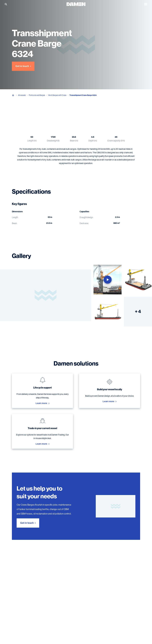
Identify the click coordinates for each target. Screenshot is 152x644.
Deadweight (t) (53, 141)
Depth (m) (93, 141)
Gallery (50, 110)
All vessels (22, 95)
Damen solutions (68, 110)
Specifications (34, 110)
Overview (16, 110)
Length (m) (32, 141)
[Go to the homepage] (76, 4)
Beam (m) (74, 141)
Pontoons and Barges (37, 95)
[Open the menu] (146, 4)
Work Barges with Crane (57, 95)
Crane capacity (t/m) (116, 141)
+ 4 (138, 312)
